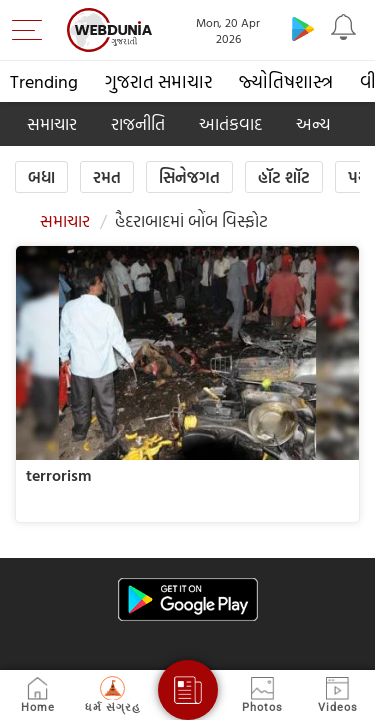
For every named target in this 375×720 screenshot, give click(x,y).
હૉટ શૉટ (284, 177)
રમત (107, 177)
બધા (41, 177)
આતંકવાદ (230, 123)
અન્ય (313, 123)
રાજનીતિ (138, 123)
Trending (44, 81)
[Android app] (188, 599)
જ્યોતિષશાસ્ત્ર (286, 81)
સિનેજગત (189, 177)
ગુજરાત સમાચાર (158, 81)
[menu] (32, 30)
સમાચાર (52, 123)
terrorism (58, 475)
